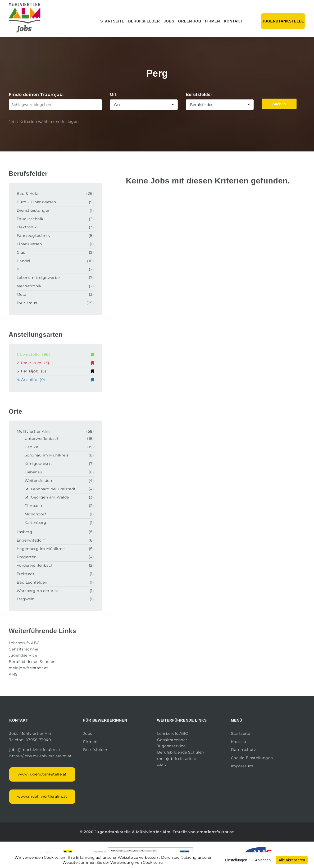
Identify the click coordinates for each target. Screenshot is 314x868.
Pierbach (33, 506)
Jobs (169, 21)
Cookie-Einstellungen (252, 758)
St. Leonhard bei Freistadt (50, 489)
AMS (13, 674)
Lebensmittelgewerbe (38, 278)
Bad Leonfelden (32, 582)
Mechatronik (29, 286)
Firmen (213, 21)
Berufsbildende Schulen (32, 662)
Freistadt (26, 574)
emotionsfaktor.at (216, 832)
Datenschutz (244, 750)
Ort (113, 94)
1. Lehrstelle (55, 354)
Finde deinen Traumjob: (36, 94)
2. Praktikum (55, 363)
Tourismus (27, 303)
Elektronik (27, 227)
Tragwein (26, 599)
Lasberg (25, 532)
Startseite (112, 21)
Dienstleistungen (34, 210)
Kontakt (233, 21)
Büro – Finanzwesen (36, 202)
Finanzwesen (29, 244)
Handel (24, 261)
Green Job (190, 21)
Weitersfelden (38, 481)
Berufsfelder (144, 21)
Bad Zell (33, 447)
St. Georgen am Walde (47, 497)
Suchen (279, 104)
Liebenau (33, 472)
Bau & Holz (27, 193)
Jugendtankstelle (283, 21)
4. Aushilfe (55, 380)
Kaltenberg (36, 523)
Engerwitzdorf (31, 540)
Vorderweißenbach (35, 565)
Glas (21, 252)
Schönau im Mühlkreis (47, 455)
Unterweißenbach (42, 438)
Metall (23, 294)
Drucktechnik (30, 219)
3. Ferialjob (55, 371)
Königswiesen (38, 464)
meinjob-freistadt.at (28, 668)
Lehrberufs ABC (24, 643)
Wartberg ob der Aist (38, 591)
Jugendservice (23, 655)
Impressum (242, 766)
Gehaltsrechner (24, 649)
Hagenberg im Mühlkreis (41, 549)
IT (18, 269)
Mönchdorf (35, 514)
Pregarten (27, 557)
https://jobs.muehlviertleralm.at (41, 756)
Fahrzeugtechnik (33, 236)
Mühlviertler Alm (33, 431)
